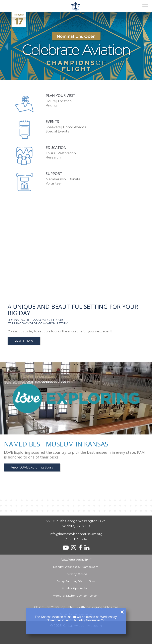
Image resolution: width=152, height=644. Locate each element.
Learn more (24, 341)
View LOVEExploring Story (32, 467)
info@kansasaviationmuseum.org (76, 534)
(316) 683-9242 (76, 539)
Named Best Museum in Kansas (56, 444)
